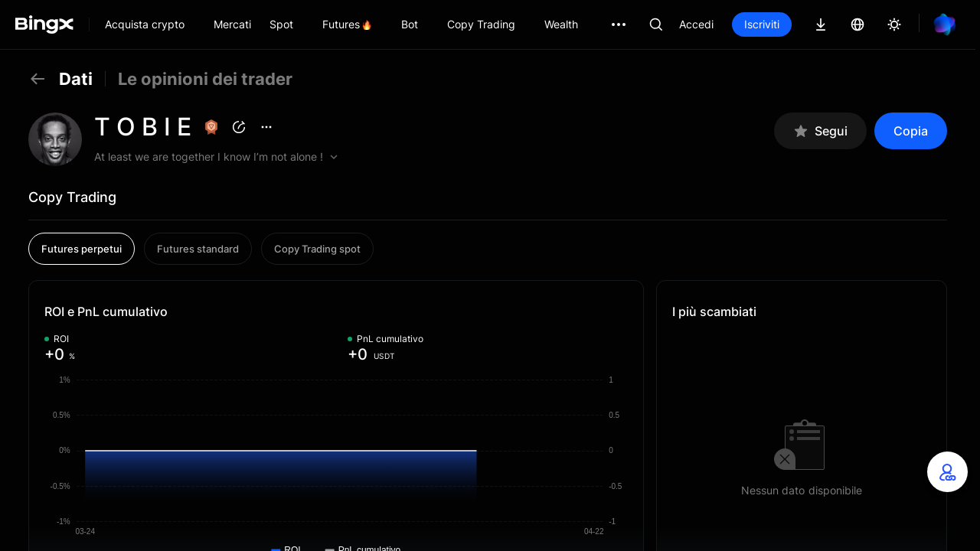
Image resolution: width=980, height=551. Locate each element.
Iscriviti (762, 24)
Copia (911, 131)
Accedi (696, 24)
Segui (820, 131)
